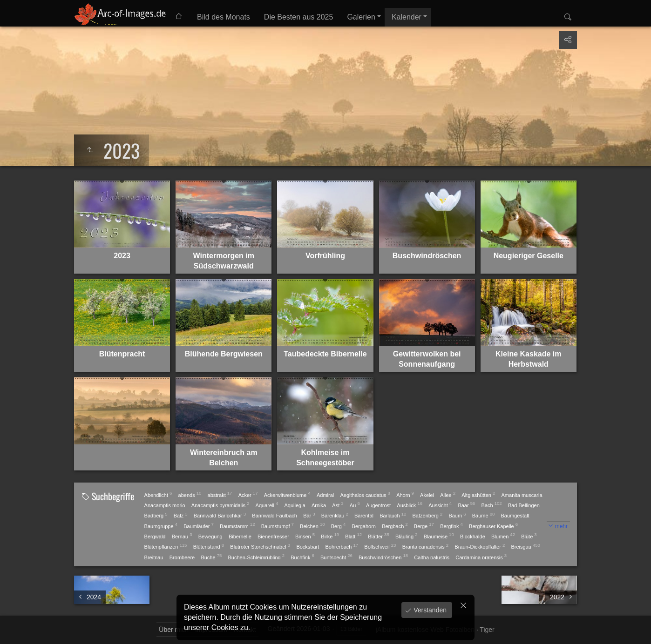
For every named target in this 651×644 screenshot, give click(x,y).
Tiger (487, 630)
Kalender (407, 17)
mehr (561, 526)
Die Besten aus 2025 (299, 17)
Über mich (174, 630)
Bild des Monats (224, 17)
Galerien (361, 17)
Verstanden (429, 610)
